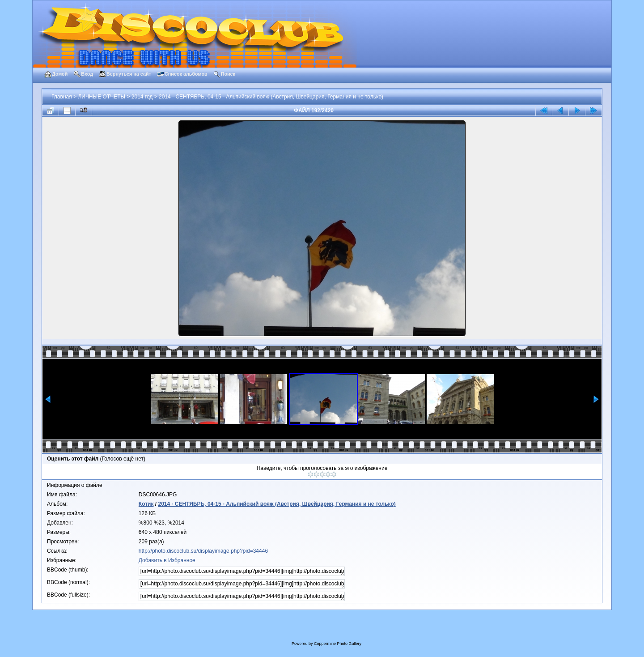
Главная (62, 97)
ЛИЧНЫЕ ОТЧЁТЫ (102, 97)
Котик (146, 504)
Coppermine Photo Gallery (338, 644)
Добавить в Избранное (167, 560)
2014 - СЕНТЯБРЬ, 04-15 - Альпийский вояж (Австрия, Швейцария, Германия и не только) (271, 97)
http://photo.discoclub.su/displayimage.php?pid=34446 (203, 551)
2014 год (142, 97)
